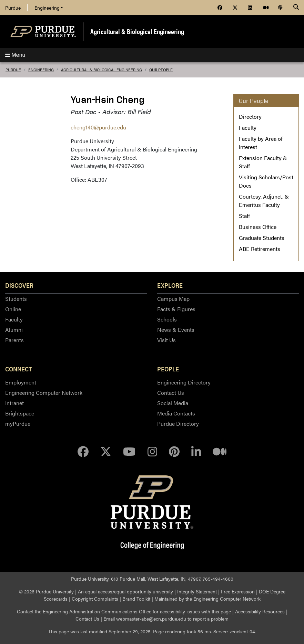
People (168, 369)
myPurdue (18, 424)
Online (13, 309)
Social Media (173, 403)
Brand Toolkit (136, 599)
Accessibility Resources (260, 611)
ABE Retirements (260, 249)
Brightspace (20, 413)
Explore (170, 285)
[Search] (296, 8)
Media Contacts (176, 413)
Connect (19, 369)
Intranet (14, 403)
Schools (167, 319)
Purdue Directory (178, 424)
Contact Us (171, 393)
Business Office (258, 227)
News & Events (176, 330)
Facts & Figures (176, 309)
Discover (19, 285)
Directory (250, 117)
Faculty (248, 128)
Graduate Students (262, 238)
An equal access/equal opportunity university (125, 591)
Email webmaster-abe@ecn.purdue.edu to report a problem (166, 619)
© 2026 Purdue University (46, 591)
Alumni (14, 330)
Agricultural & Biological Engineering (137, 31)
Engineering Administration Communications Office (97, 611)
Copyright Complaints (95, 599)
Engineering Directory (184, 382)
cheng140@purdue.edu (98, 127)
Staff (244, 216)
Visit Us (166, 340)
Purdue (13, 8)
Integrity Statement (197, 591)
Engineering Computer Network (44, 393)
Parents (14, 340)
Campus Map (173, 299)
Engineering (49, 8)
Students (16, 299)
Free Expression (238, 591)
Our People (161, 70)
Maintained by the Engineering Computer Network (207, 599)
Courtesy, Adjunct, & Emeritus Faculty (264, 200)
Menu (15, 55)
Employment (21, 382)
